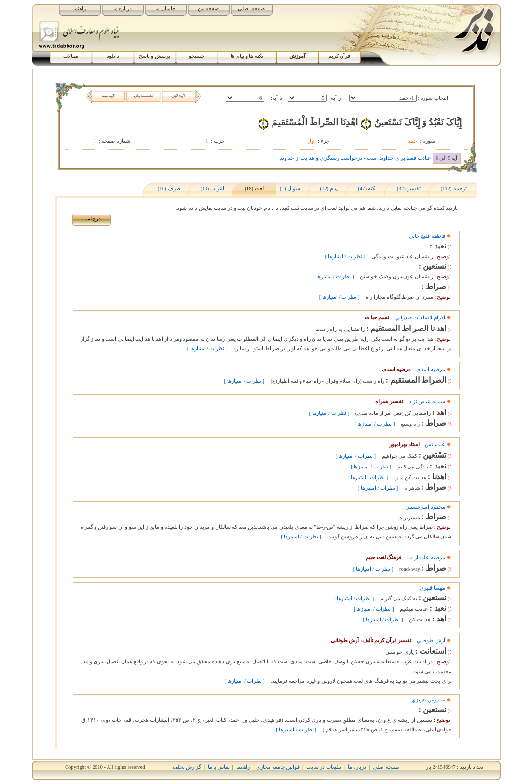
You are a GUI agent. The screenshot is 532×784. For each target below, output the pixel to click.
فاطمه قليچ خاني (427, 236)
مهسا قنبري (432, 588)
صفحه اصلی (251, 8)
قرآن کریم (340, 56)
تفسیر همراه (389, 402)
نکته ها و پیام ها (247, 56)
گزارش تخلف (187, 767)
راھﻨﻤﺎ (243, 767)
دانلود (113, 56)
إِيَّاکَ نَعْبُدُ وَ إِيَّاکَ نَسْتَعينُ (418, 122)
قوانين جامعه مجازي (278, 767)
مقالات (71, 56)
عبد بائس (435, 445)
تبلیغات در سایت (324, 767)
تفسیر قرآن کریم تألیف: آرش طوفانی (371, 640)
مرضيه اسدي (431, 369)
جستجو (197, 56)
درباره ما (123, 8)
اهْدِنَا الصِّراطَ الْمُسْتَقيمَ (315, 122)
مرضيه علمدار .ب (426, 557)
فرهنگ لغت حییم (383, 557)
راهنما (80, 8)
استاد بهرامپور (404, 445)
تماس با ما (219, 767)
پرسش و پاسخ (154, 56)
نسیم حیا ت (377, 318)
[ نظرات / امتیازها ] (345, 256)
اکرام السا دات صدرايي (420, 318)
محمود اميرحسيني (425, 507)
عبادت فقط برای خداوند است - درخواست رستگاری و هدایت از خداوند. (355, 158)
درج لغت (92, 219)
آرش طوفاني (431, 640)
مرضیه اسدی (396, 369)
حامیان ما (165, 8)
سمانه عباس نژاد (427, 402)
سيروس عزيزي (428, 700)
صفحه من (209, 8)
